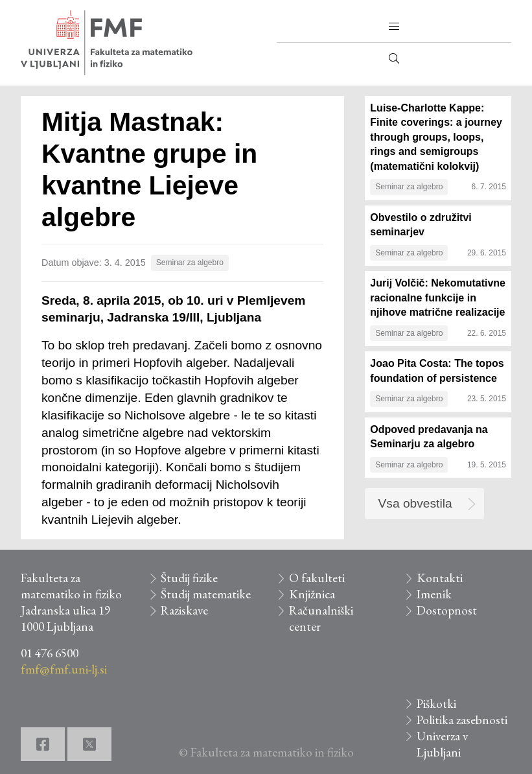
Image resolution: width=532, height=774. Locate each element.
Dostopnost (447, 610)
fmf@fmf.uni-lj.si (64, 669)
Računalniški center (321, 618)
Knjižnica (312, 594)
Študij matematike (206, 594)
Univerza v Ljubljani (442, 744)
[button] (394, 27)
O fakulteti (317, 578)
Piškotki (436, 704)
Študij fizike (189, 578)
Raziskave (184, 610)
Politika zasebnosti (462, 720)
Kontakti (440, 578)
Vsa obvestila (415, 503)
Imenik (434, 594)
